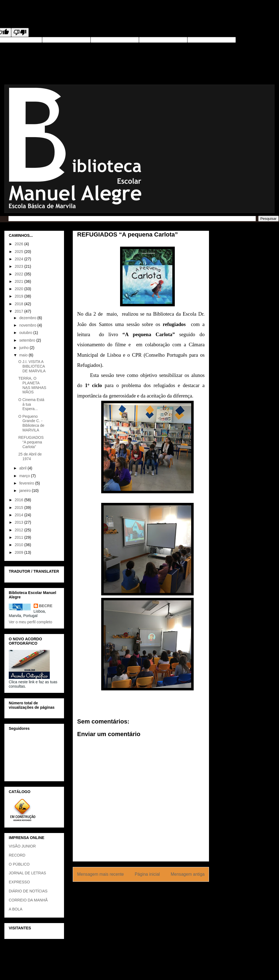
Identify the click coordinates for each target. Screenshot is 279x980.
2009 (20, 552)
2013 (20, 522)
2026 (20, 244)
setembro (28, 340)
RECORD (17, 855)
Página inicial (147, 874)
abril (23, 468)
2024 (20, 259)
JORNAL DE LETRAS (27, 873)
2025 (20, 252)
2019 (20, 296)
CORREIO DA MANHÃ (28, 900)
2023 (20, 266)
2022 (20, 274)
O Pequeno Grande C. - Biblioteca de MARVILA (31, 423)
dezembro (28, 318)
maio (24, 355)
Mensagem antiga (188, 874)
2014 (20, 515)
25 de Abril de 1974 (30, 456)
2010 (20, 545)
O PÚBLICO (19, 864)
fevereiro (27, 483)
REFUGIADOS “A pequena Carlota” (31, 442)
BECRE (46, 606)
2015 (20, 508)
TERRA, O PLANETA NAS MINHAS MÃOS (32, 385)
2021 (20, 281)
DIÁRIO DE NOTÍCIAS (28, 891)
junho (24, 348)
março (25, 476)
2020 (20, 289)
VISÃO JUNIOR (22, 846)
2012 (20, 530)
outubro (26, 333)
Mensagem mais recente (101, 874)
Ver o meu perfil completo (30, 622)
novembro (28, 325)
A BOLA (16, 909)
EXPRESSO (19, 882)
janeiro (25, 491)
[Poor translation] (20, 32)
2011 (20, 537)
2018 (20, 304)
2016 (20, 500)
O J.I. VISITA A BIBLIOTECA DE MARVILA (32, 366)
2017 (20, 311)
